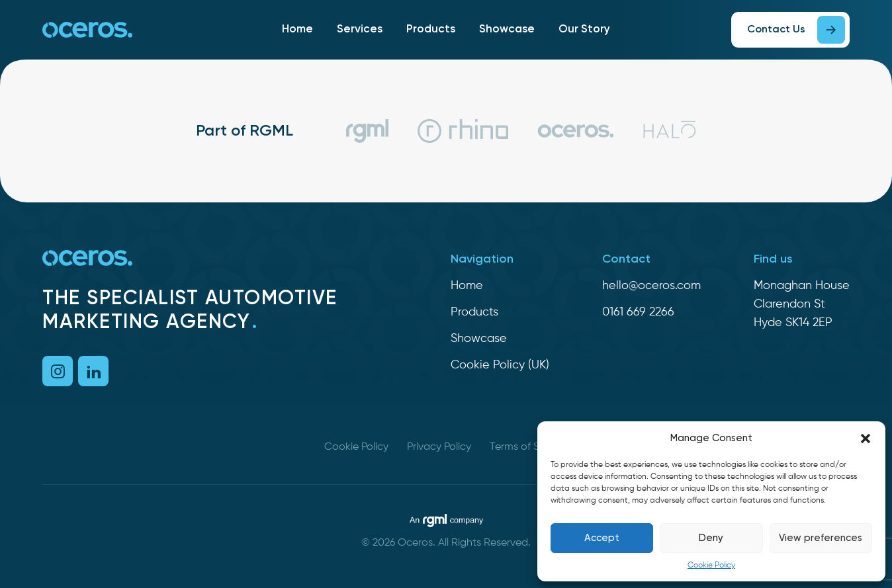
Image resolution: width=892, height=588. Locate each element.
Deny (711, 538)
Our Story (584, 29)
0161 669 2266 (638, 312)
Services (360, 29)
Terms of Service (529, 447)
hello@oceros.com (651, 286)
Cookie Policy (711, 566)
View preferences (821, 538)
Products (431, 29)
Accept (602, 538)
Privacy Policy (439, 447)
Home (297, 29)
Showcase (507, 29)
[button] (866, 439)
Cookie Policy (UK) (500, 365)
